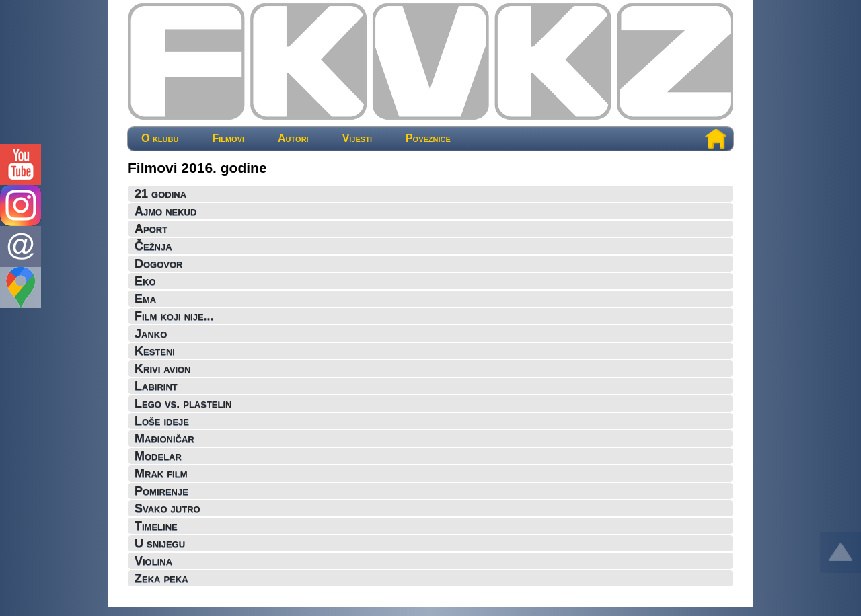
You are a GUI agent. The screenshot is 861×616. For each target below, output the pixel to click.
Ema (145, 299)
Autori (293, 139)
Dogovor (159, 264)
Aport (151, 229)
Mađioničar (164, 438)
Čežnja (153, 246)
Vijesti (357, 139)
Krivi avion (163, 369)
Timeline (156, 526)
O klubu (160, 139)
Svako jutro (167, 508)
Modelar (158, 456)
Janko (151, 334)
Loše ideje (162, 421)
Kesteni (155, 351)
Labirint (156, 386)
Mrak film (161, 473)
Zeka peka (161, 578)
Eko (145, 281)
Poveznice (428, 139)
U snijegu (160, 543)
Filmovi (228, 139)
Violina (153, 561)
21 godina (160, 194)
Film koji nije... (174, 316)
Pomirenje (161, 491)
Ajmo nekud (165, 211)
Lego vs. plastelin (183, 403)
